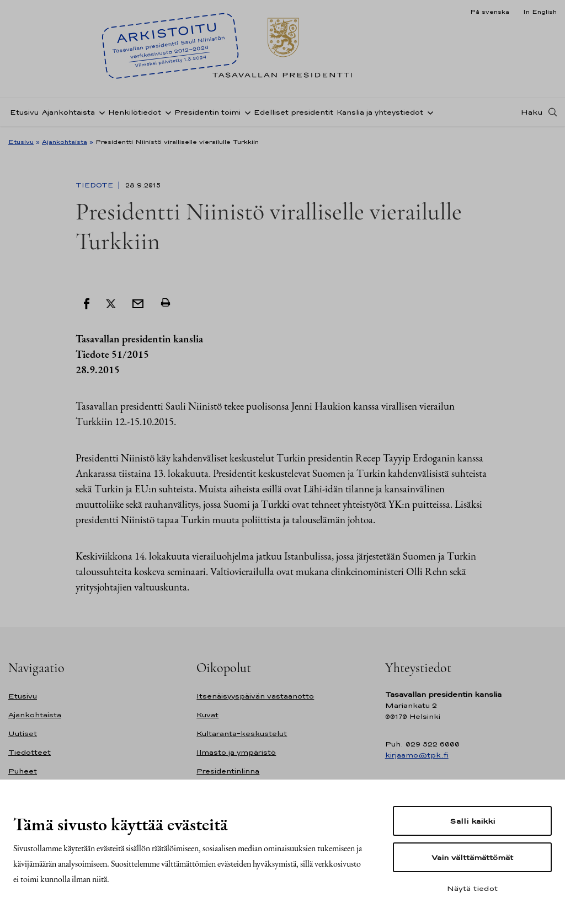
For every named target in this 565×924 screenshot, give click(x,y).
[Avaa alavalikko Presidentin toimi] (246, 112)
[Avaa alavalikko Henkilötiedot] (166, 112)
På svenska (490, 12)
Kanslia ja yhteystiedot (380, 112)
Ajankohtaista (68, 112)
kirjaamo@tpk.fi (417, 755)
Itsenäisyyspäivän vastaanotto (255, 696)
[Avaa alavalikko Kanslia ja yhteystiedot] (428, 112)
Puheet (23, 771)
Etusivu (24, 112)
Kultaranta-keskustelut (242, 734)
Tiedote (95, 185)
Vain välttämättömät (472, 857)
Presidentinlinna (228, 771)
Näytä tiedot (472, 888)
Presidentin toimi (207, 112)
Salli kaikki (472, 821)
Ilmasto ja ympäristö (236, 752)
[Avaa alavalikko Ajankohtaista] (100, 112)
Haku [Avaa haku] (532, 112)
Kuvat (207, 715)
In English (540, 12)
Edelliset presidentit (294, 112)
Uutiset (23, 734)
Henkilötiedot (135, 112)
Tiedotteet (30, 752)
